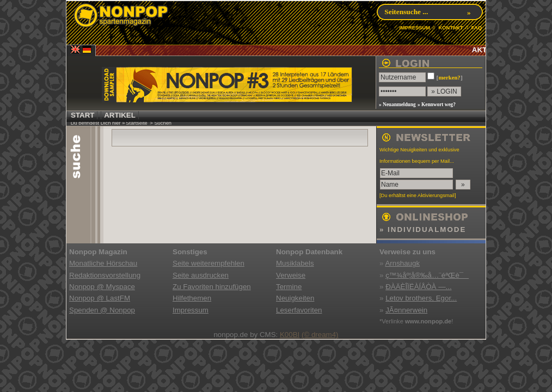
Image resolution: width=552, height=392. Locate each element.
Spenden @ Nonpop (102, 310)
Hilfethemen (192, 298)
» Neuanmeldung (397, 105)
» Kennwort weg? (437, 105)
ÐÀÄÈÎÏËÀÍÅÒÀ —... (418, 287)
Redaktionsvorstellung (105, 275)
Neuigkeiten (295, 298)
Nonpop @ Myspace (102, 287)
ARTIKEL (120, 115)
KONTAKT (450, 28)
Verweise (291, 275)
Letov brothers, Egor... (421, 298)
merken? (449, 78)
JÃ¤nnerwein (406, 310)
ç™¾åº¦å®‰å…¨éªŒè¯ (427, 275)
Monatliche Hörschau (103, 263)
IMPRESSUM (415, 28)
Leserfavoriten (299, 310)
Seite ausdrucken (201, 275)
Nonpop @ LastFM (100, 298)
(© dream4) (320, 335)
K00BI (290, 335)
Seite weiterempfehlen (208, 263)
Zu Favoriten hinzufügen (212, 287)
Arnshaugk (402, 263)
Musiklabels (295, 263)
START (82, 115)
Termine (289, 287)
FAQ (477, 28)
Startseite (136, 123)
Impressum (191, 310)
